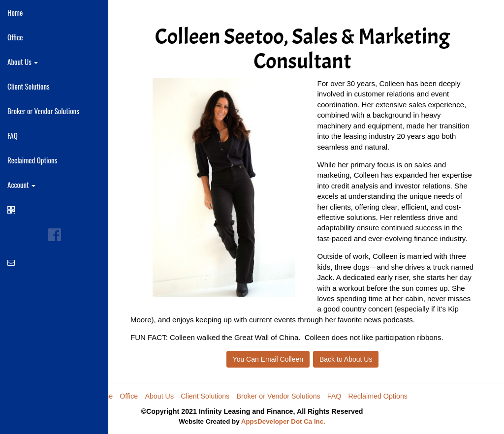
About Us (159, 396)
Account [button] (21, 185)
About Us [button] (23, 62)
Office (15, 37)
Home (15, 12)
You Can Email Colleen (268, 359)
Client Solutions (29, 86)
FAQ (13, 135)
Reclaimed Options (32, 160)
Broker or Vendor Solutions (43, 111)
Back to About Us (346, 359)
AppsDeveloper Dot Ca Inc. (283, 421)
